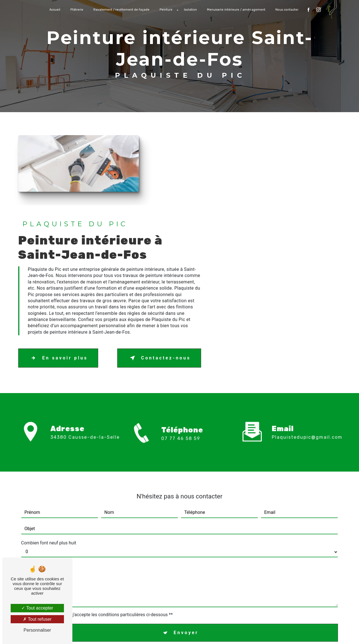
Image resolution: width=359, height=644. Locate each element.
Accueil (55, 10)
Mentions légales (197, 632)
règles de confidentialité (167, 558)
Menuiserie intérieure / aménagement (236, 10)
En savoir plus (199, 274)
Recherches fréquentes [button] (179, 620)
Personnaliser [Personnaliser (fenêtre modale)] (37, 630)
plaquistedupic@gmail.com (307, 346)
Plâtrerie (77, 10)
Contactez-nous (298, 274)
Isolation (190, 10)
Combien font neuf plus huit (49, 452)
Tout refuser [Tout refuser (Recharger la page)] (37, 619)
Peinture (166, 10)
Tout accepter (37, 608)
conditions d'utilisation (226, 558)
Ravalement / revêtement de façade (121, 10)
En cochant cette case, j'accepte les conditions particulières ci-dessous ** (100, 523)
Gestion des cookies (242, 632)
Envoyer (186, 541)
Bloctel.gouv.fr (172, 590)
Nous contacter (287, 10)
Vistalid (107, 632)
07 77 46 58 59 (181, 362)
